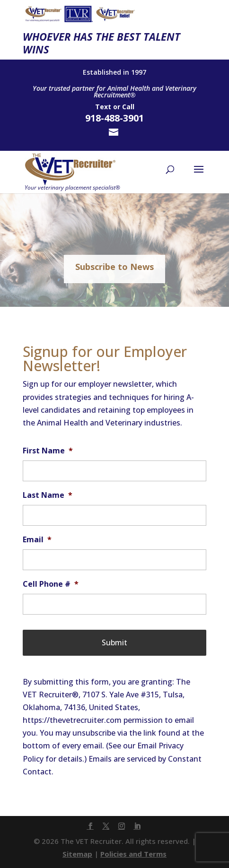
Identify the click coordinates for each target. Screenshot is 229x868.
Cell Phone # (51, 584)
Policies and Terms (133, 854)
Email (37, 540)
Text (103, 107)
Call (128, 107)
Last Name (48, 495)
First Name (48, 451)
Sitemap (77, 854)
